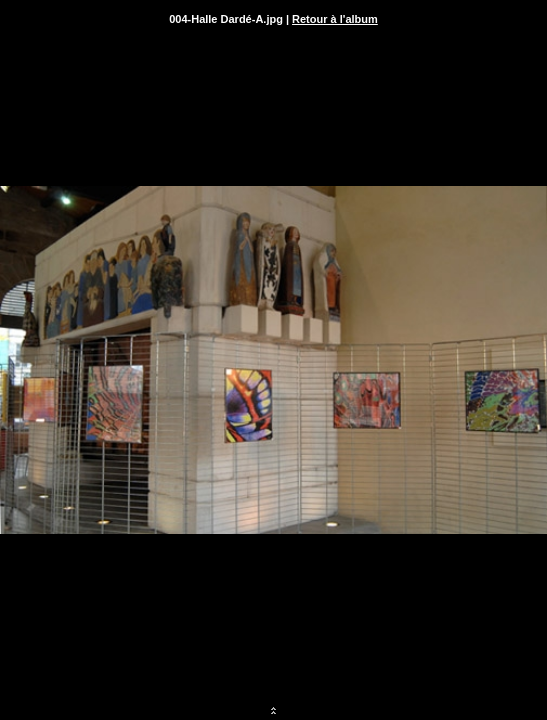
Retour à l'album (335, 19)
